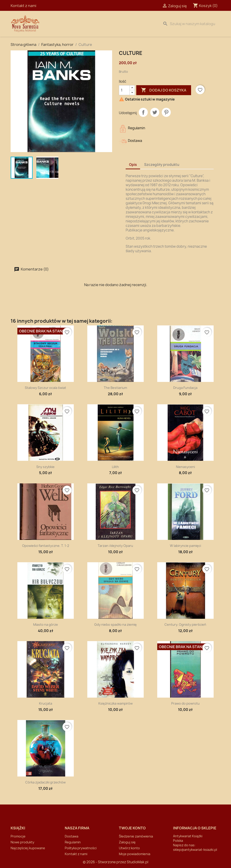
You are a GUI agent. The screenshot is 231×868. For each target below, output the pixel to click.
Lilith (115, 467)
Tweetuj (155, 112)
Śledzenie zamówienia (136, 836)
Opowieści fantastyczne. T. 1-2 (46, 546)
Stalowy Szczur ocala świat (45, 388)
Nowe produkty (22, 842)
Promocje (18, 836)
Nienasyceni (185, 467)
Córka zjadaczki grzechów (45, 782)
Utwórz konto (129, 848)
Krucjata (46, 703)
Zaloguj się (127, 842)
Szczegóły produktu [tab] (162, 165)
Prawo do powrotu (185, 703)
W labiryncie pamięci (185, 546)
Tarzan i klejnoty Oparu (115, 546)
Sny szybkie (45, 467)
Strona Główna (67, 24)
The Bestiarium (115, 388)
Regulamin (73, 842)
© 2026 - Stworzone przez (105, 862)
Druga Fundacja (185, 388)
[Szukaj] (191, 24)
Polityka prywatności (81, 848)
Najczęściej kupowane (28, 848)
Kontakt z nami (23, 6)
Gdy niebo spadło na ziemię (115, 625)
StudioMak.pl (137, 862)
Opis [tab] (133, 165)
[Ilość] (124, 90)
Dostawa (96, 24)
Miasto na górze (46, 625)
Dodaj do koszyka (164, 90)
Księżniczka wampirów (115, 703)
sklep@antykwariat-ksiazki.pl (195, 850)
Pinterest (166, 112)
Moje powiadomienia (135, 854)
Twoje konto (132, 828)
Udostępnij (143, 112)
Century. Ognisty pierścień (185, 625)
